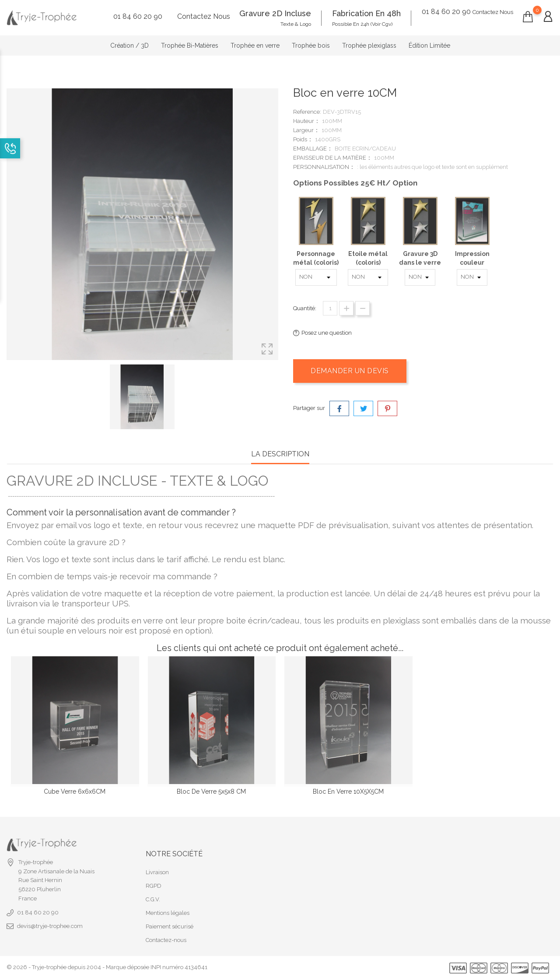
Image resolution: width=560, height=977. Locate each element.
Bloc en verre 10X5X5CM (348, 791)
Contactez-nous (166, 895)
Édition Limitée (429, 46)
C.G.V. (153, 854)
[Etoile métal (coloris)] (368, 277)
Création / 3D (129, 46)
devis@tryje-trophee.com (50, 881)
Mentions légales (168, 868)
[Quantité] (330, 308)
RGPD (154, 841)
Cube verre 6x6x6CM (75, 791)
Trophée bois (311, 46)
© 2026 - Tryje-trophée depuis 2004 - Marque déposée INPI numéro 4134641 (107, 922)
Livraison (157, 827)
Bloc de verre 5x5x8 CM (211, 791)
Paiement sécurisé (170, 881)
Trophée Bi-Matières (190, 46)
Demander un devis (350, 371)
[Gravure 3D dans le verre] (420, 277)
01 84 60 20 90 (38, 867)
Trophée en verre (255, 46)
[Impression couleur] (472, 277)
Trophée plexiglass (369, 46)
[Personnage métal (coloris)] (316, 277)
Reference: (307, 112)
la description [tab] (280, 454)
